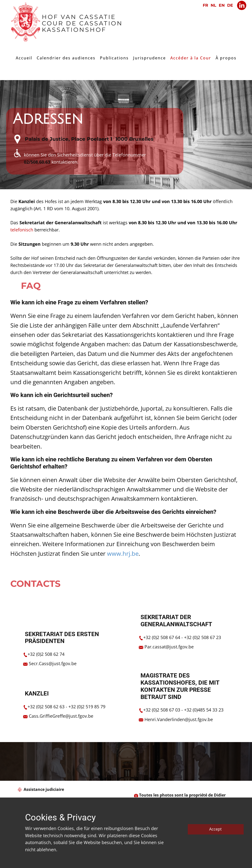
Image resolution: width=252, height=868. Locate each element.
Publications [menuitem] (114, 58)
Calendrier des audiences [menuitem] (66, 58)
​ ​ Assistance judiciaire (41, 789)
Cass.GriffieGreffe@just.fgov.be (61, 716)
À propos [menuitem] (226, 58)
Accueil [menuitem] (24, 58)
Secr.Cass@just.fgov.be (53, 663)
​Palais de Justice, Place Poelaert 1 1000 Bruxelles (89, 139)
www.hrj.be (123, 553)
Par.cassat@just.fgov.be (169, 647)
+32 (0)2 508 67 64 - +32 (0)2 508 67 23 (182, 637)
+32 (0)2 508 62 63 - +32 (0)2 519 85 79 (66, 707)
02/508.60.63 (37, 162)
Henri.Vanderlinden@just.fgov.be (179, 719)
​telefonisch (22, 230)
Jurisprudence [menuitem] (150, 58)
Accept (215, 829)
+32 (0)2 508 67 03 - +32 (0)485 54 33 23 (183, 710)
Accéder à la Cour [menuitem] (191, 58)
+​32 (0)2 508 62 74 (46, 654)
